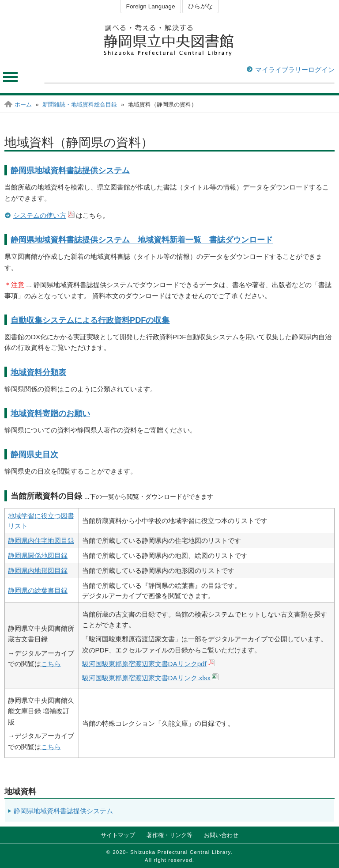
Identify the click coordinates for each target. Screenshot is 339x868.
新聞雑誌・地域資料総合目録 (80, 104)
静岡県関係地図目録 (38, 555)
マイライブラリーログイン (295, 70)
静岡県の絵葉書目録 (38, 590)
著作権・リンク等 (169, 835)
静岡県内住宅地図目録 (41, 540)
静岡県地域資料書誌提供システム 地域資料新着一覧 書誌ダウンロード (142, 240)
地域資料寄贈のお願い (50, 413)
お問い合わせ (221, 835)
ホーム (23, 104)
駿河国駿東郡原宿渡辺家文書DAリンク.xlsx (146, 678)
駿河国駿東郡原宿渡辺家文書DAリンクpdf (144, 664)
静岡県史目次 (34, 454)
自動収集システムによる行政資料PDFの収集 (90, 320)
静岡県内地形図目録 (38, 570)
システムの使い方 (40, 215)
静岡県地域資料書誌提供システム (70, 170)
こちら (51, 664)
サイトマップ (118, 835)
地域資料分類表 (38, 372)
